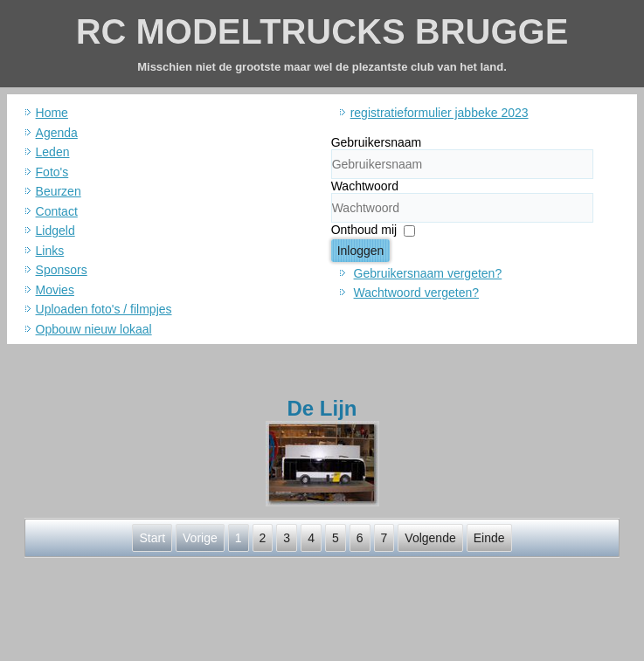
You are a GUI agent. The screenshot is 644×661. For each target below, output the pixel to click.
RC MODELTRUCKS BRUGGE (322, 31)
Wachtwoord (365, 186)
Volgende (430, 538)
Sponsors (62, 270)
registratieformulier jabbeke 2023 (440, 113)
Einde (489, 538)
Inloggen (361, 251)
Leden (53, 152)
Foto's (52, 172)
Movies (55, 290)
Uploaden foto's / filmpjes (104, 309)
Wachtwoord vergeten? (416, 293)
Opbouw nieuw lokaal (94, 329)
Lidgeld (55, 231)
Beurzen (59, 191)
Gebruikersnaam (377, 142)
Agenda (57, 133)
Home (52, 113)
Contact (57, 211)
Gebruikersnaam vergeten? (428, 273)
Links (50, 251)
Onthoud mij (364, 230)
